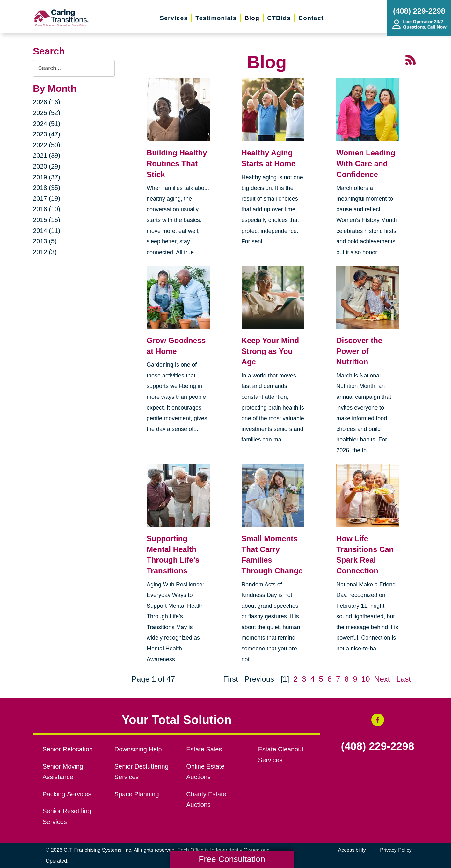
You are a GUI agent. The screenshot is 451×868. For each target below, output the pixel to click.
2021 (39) (47, 155)
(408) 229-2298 (378, 746)
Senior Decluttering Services (142, 772)
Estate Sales (204, 749)
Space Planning (137, 794)
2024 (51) (47, 124)
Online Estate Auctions (205, 772)
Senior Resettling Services (67, 816)
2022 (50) (47, 145)
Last (403, 679)
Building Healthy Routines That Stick (177, 163)
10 (366, 679)
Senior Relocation (68, 749)
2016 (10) (47, 209)
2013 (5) (45, 241)
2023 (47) (47, 134)
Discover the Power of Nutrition (359, 351)
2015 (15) (47, 220)
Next (382, 679)
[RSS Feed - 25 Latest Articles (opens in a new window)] (411, 59)
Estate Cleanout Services (281, 755)
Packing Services (67, 794)
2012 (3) (45, 252)
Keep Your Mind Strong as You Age (270, 351)
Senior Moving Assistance (63, 772)
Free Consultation (232, 859)
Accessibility (352, 850)
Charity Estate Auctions (206, 800)
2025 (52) (47, 113)
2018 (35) (47, 188)
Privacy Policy (396, 850)
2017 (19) (47, 198)
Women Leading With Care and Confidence (366, 163)
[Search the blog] (74, 68)
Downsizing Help (138, 749)
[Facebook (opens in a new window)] (378, 720)
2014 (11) (47, 231)
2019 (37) (47, 177)
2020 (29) (47, 166)
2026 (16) (47, 102)
